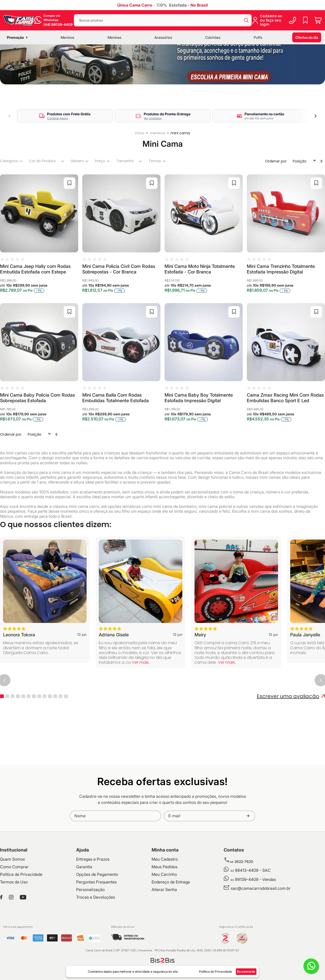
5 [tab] (23, 741)
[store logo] (19, 20)
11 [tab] (55, 741)
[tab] (11, 206)
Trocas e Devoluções (96, 942)
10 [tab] (50, 741)
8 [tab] (39, 741)
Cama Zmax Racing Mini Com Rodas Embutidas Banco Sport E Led (285, 442)
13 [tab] (66, 741)
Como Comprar (14, 911)
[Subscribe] (248, 860)
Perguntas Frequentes (96, 927)
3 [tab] (13, 741)
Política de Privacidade (21, 919)
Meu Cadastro (165, 904)
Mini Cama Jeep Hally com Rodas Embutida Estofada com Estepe (35, 314)
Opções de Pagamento (97, 919)
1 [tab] (2, 741)
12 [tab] (61, 741)
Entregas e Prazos (93, 904)
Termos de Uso (14, 927)
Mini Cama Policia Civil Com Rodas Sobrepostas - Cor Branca (119, 314)
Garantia (84, 911)
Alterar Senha (164, 934)
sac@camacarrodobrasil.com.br (261, 933)
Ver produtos (153, 163)
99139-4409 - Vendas (253, 924)
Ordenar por (276, 206)
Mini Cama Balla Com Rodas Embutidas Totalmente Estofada (116, 442)
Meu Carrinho (164, 919)
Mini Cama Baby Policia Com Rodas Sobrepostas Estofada (37, 442)
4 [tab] (18, 741)
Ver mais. (141, 707)
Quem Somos (12, 904)
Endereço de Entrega (171, 927)
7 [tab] (34, 741)
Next (316, 160)
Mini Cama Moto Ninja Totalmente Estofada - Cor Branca (200, 314)
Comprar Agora (57, 163)
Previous (9, 160)
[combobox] (163, 20)
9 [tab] (45, 741)
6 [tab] (29, 741)
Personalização (90, 934)
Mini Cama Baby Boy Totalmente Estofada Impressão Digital (199, 442)
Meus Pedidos (165, 911)
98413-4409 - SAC (250, 915)
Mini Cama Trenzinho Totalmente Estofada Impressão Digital (281, 314)
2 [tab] (7, 741)
